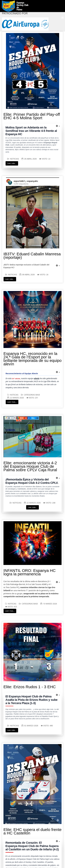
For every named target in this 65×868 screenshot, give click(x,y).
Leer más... (12, 163)
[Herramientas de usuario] (58, 126)
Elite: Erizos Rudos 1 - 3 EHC (30, 687)
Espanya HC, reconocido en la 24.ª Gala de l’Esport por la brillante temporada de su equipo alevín (32, 359)
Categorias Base (32, 395)
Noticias (14, 159)
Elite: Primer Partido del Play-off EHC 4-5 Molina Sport (32, 116)
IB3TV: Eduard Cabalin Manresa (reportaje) (32, 256)
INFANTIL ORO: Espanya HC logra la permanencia (30, 572)
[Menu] (63, 18)
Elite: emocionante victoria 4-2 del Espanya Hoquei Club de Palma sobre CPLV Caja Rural (30, 466)
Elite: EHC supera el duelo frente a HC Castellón (32, 831)
